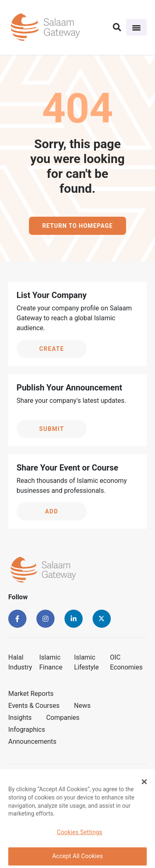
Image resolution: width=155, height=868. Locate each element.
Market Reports (31, 694)
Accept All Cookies (77, 859)
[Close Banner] (144, 784)
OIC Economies (126, 662)
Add (52, 511)
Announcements (32, 741)
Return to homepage (77, 226)
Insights (20, 718)
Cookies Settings (79, 835)
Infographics (27, 730)
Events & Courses (34, 706)
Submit (52, 429)
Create (52, 349)
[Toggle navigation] (136, 27)
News (82, 706)
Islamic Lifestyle (86, 662)
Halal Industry (20, 662)
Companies (63, 718)
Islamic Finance (51, 662)
